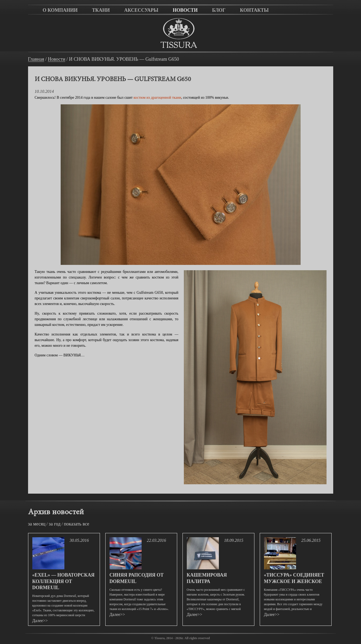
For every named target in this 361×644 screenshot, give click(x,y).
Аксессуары (141, 10)
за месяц (37, 524)
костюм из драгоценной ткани (157, 98)
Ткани (101, 10)
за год (55, 524)
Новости (185, 10)
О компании (60, 10)
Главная (36, 59)
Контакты (254, 10)
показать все (77, 524)
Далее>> (40, 621)
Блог (219, 10)
